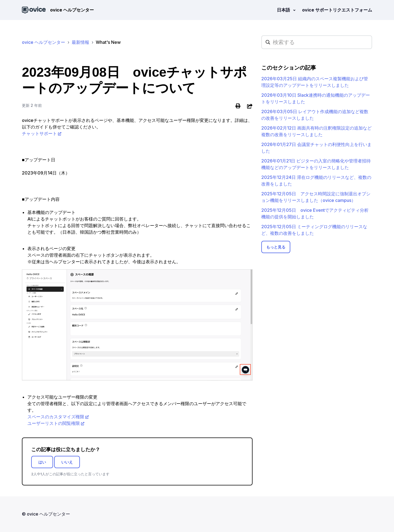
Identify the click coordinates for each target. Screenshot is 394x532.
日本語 (284, 10)
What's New (108, 42)
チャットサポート (39, 133)
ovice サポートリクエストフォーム (337, 10)
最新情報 (80, 42)
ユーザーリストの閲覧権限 (54, 423)
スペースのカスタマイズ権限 (56, 417)
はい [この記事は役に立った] (42, 462)
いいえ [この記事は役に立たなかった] (67, 462)
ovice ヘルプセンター (44, 42)
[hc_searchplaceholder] (317, 42)
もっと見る (276, 247)
